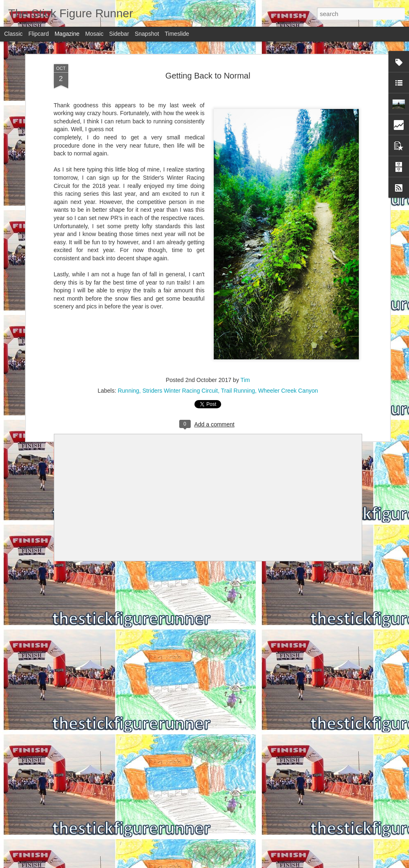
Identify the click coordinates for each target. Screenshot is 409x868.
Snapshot (147, 34)
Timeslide (177, 34)
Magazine (67, 34)
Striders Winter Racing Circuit (180, 391)
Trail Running (238, 391)
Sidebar (119, 34)
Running (128, 391)
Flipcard (39, 34)
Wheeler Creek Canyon (288, 391)
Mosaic (94, 34)
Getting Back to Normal (208, 76)
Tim (245, 380)
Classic (13, 34)
